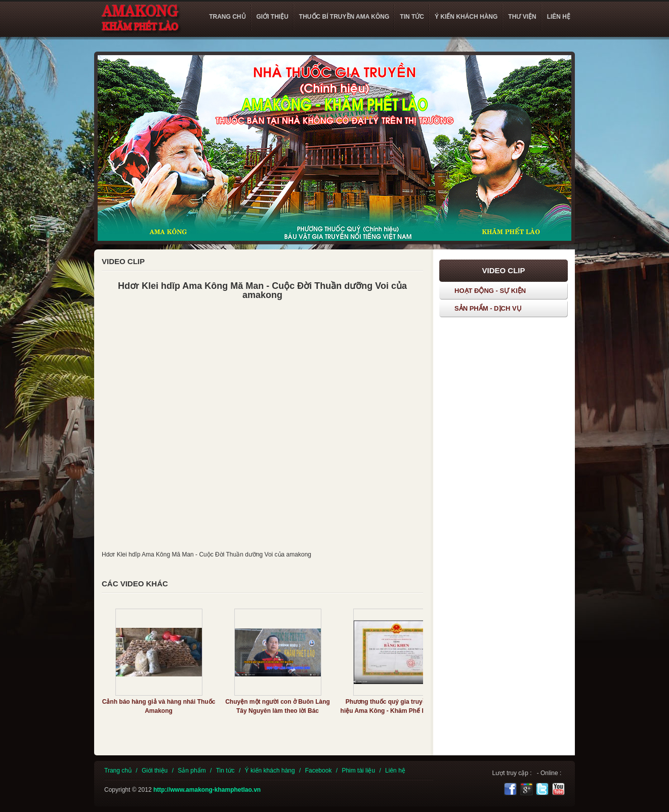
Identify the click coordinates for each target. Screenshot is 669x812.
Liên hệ (395, 771)
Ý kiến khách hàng (270, 771)
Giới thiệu (155, 771)
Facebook (319, 771)
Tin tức (225, 771)
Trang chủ (118, 771)
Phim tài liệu (358, 771)
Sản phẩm (192, 771)
